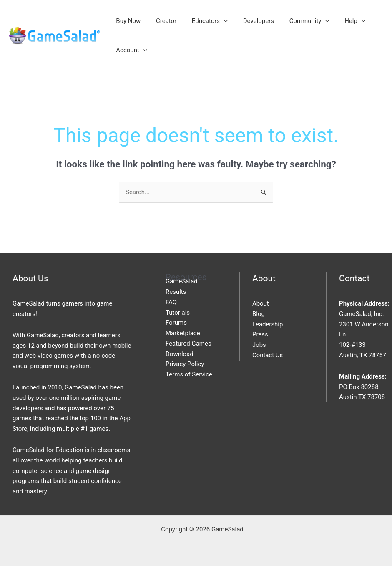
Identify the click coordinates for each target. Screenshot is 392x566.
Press (260, 334)
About (261, 303)
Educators (203, 21)
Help (340, 21)
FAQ (171, 302)
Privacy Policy (185, 364)
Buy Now (127, 21)
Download (180, 354)
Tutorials (178, 313)
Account (130, 50)
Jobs (259, 345)
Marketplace (183, 333)
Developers (249, 21)
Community (297, 21)
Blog (259, 314)
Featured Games (188, 344)
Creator (162, 21)
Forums (176, 323)
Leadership (268, 324)
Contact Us (268, 355)
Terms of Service (189, 374)
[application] (217, 21)
